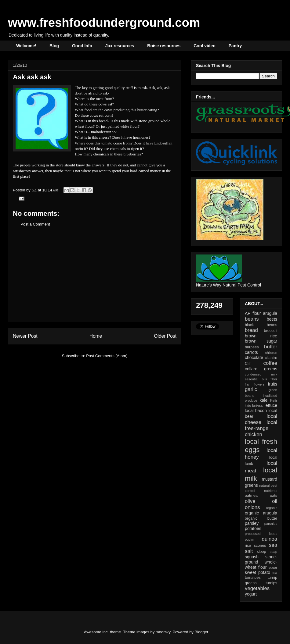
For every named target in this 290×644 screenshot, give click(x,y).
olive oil (261, 501)
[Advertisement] (95, 279)
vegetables (257, 588)
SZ (34, 190)
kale (263, 400)
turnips (271, 583)
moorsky (163, 632)
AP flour (253, 313)
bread (251, 330)
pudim (249, 539)
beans (252, 319)
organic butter (261, 518)
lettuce (271, 405)
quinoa (270, 539)
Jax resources (120, 46)
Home (96, 336)
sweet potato (257, 572)
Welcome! (26, 46)
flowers (259, 384)
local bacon (256, 411)
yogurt (251, 594)
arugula (270, 313)
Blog (54, 46)
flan (248, 384)
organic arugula (261, 513)
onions (252, 507)
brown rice (261, 336)
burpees (252, 347)
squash (252, 557)
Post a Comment (35, 224)
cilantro (271, 358)
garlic (251, 389)
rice (248, 546)
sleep (261, 552)
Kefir (274, 400)
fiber (274, 379)
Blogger (201, 632)
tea (275, 573)
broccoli (271, 331)
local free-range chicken (261, 428)
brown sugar (261, 341)
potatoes (253, 528)
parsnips (271, 524)
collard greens (261, 369)
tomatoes (253, 578)
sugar (273, 568)
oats (274, 496)
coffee (270, 363)
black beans (261, 325)
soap (274, 552)
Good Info (82, 46)
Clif (248, 364)
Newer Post (25, 336)
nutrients (271, 491)
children (271, 353)
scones (260, 546)
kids (248, 406)
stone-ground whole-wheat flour (261, 562)
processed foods (261, 534)
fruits (273, 384)
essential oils (256, 379)
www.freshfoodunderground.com (104, 23)
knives (258, 406)
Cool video (205, 46)
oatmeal (252, 496)
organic (272, 508)
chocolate (254, 358)
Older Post (165, 336)
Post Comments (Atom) (107, 356)
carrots (251, 352)
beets (272, 319)
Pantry (235, 46)
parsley (252, 523)
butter (271, 347)
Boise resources (164, 46)
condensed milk (261, 374)
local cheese (261, 419)
